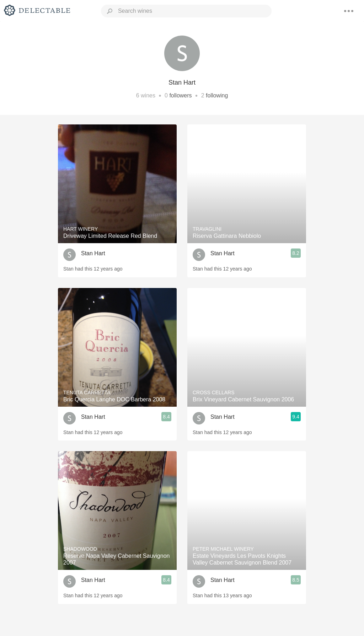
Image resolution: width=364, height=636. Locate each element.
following (217, 95)
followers (180, 95)
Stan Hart (93, 253)
